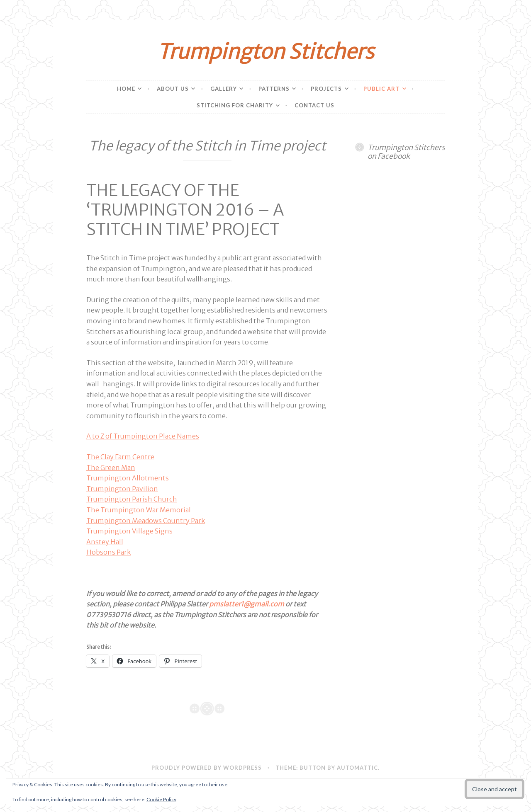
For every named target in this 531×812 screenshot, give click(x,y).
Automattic (357, 768)
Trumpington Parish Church (132, 499)
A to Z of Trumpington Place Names (143, 436)
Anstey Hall (105, 542)
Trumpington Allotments (128, 478)
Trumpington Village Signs (129, 531)
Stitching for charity (235, 105)
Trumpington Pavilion (122, 489)
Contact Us (314, 105)
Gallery (224, 89)
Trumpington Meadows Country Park (146, 521)
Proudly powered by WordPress (207, 768)
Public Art (381, 89)
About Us (173, 89)
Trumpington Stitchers (265, 52)
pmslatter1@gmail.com (247, 604)
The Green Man (111, 468)
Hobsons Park (108, 552)
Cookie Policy (161, 799)
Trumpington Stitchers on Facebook (406, 152)
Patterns (274, 89)
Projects (326, 89)
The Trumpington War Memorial (139, 510)
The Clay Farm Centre (120, 457)
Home (126, 89)
